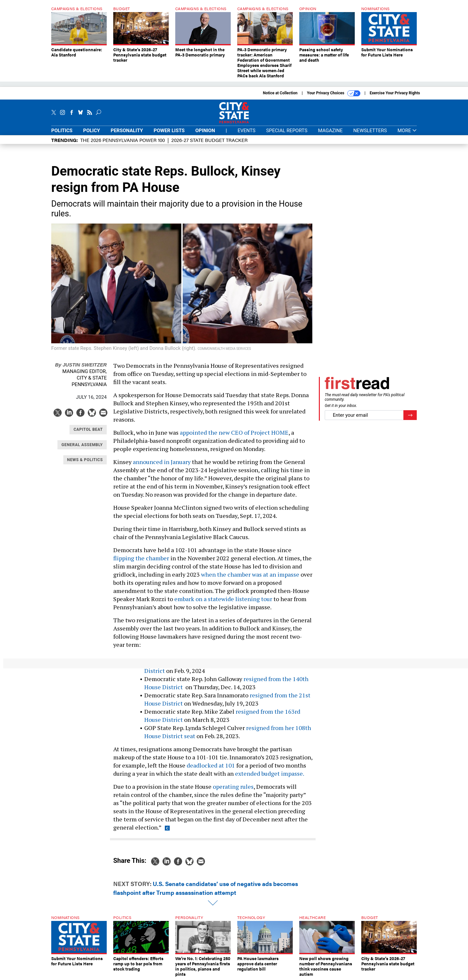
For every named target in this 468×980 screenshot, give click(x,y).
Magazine (330, 131)
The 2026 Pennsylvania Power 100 (123, 140)
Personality (127, 131)
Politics (62, 131)
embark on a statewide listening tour (223, 599)
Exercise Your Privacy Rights (395, 93)
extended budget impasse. (270, 773)
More (407, 131)
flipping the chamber (141, 558)
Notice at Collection (280, 93)
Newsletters (370, 131)
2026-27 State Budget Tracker (210, 140)
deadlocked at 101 (211, 765)
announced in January (162, 462)
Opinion (205, 131)
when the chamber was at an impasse (250, 574)
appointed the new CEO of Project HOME (234, 432)
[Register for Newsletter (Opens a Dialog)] (410, 415)
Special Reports (287, 131)
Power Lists (169, 131)
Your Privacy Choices (334, 93)
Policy (92, 131)
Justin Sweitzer (81, 365)
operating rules (233, 786)
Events (247, 131)
